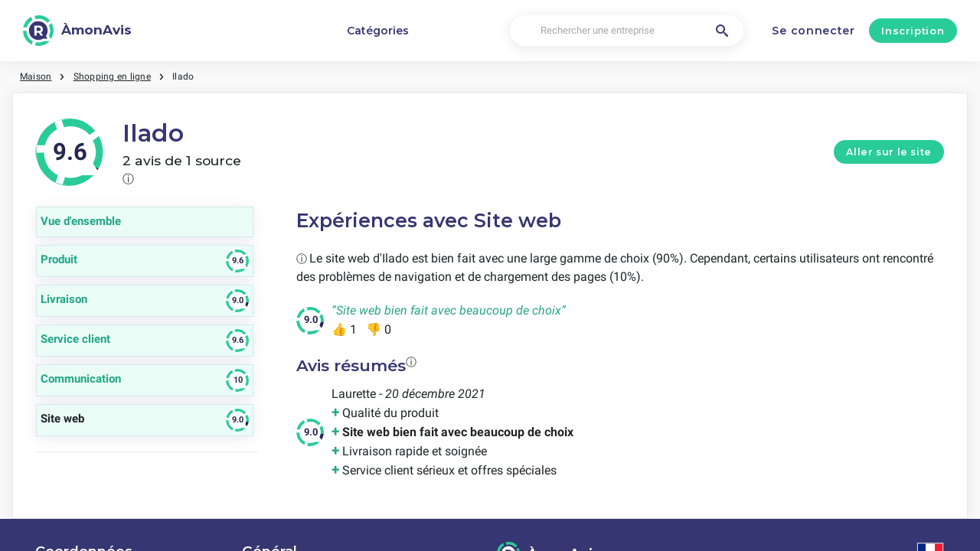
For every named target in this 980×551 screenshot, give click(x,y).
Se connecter (813, 31)
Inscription (913, 31)
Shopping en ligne (112, 77)
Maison (36, 77)
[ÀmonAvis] (77, 31)
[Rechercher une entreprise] (627, 31)
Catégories (378, 31)
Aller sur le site (889, 152)
